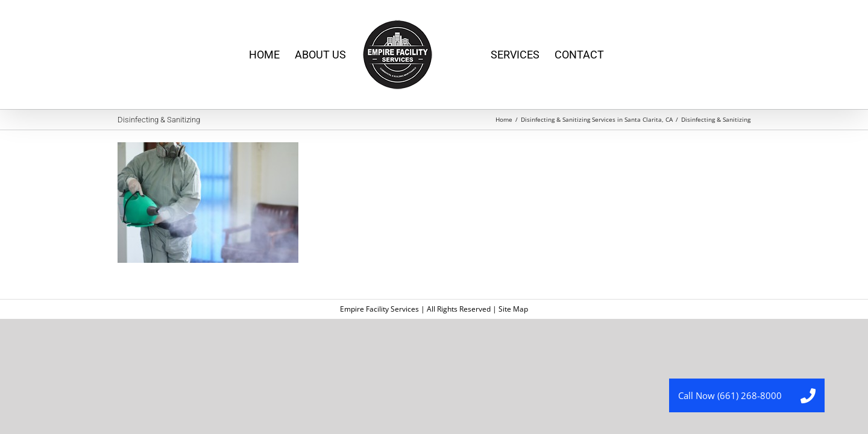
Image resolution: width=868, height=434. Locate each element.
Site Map (513, 309)
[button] (808, 395)
